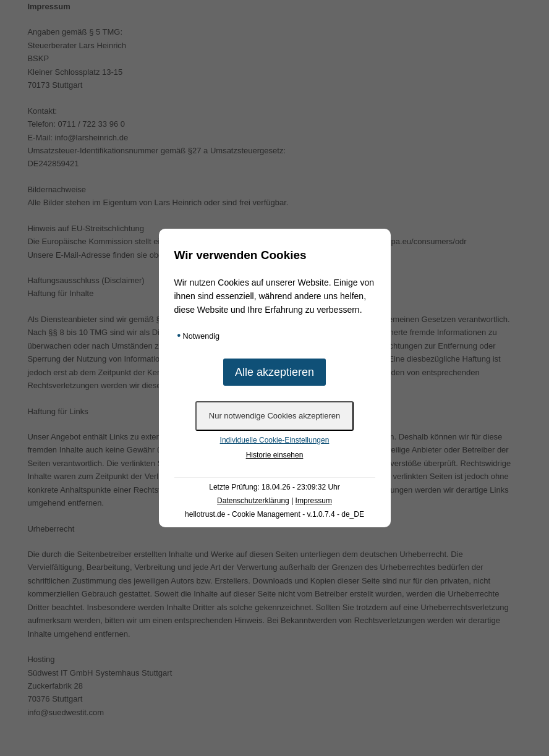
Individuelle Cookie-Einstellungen (275, 440)
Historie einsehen (275, 455)
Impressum (314, 501)
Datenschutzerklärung (253, 501)
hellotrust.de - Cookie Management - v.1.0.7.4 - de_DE (274, 514)
